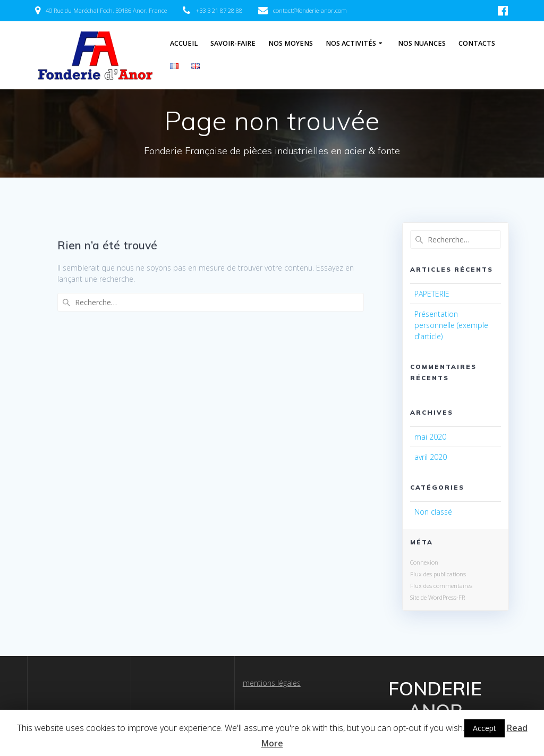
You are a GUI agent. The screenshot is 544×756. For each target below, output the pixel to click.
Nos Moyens (291, 43)
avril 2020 (431, 457)
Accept (484, 728)
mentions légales (272, 683)
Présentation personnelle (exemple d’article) (451, 325)
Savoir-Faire (233, 43)
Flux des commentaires (441, 586)
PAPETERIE (432, 294)
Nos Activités (351, 43)
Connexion (424, 562)
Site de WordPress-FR (437, 597)
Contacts (477, 43)
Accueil (184, 43)
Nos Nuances (422, 43)
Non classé (433, 512)
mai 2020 (430, 437)
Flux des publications (438, 574)
